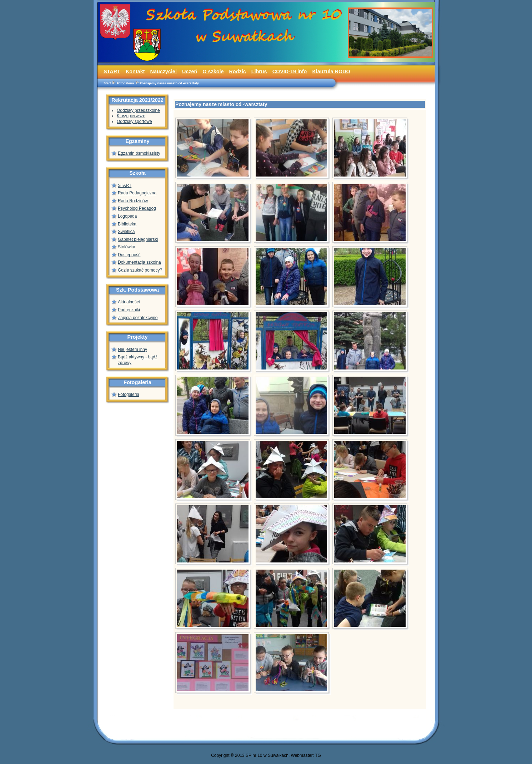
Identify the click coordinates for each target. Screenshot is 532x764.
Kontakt (135, 71)
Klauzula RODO (331, 71)
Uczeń (190, 71)
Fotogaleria (126, 83)
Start (107, 83)
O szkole (213, 71)
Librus (259, 71)
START (112, 71)
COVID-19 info (290, 71)
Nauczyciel (163, 71)
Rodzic (237, 71)
